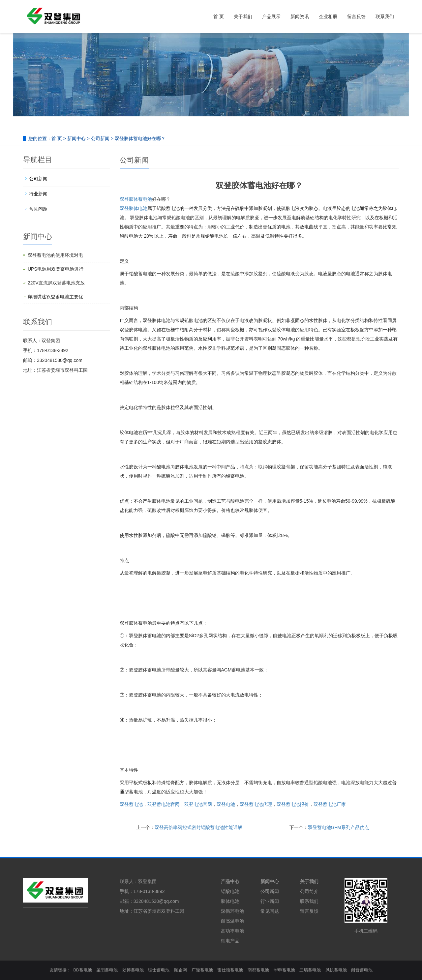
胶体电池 (230, 901)
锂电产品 (230, 941)
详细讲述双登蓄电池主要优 (55, 297)
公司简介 (309, 891)
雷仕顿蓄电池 (230, 970)
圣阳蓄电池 (107, 970)
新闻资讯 (300, 16)
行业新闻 (38, 194)
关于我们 (243, 16)
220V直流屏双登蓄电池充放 (56, 283)
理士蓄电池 (159, 970)
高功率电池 (232, 931)
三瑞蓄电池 (310, 970)
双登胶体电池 (134, 208)
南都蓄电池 (258, 970)
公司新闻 (100, 138)
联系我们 (385, 16)
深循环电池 (232, 911)
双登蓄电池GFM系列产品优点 (338, 827)
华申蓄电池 (284, 970)
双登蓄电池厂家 (330, 804)
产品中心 (230, 881)
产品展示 (271, 16)
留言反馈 (356, 16)
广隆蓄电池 (202, 970)
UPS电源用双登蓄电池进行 (56, 269)
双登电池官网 (198, 804)
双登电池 (226, 804)
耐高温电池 (232, 921)
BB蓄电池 (82, 970)
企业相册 (328, 16)
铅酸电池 (230, 891)
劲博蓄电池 (133, 970)
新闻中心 (76, 138)
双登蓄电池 (131, 804)
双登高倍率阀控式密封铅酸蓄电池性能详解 (198, 827)
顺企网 (181, 970)
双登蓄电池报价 (293, 804)
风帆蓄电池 (336, 970)
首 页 (219, 16)
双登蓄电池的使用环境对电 (55, 255)
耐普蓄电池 (362, 970)
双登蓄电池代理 (256, 804)
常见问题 (38, 209)
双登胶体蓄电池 (136, 199)
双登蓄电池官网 (164, 804)
